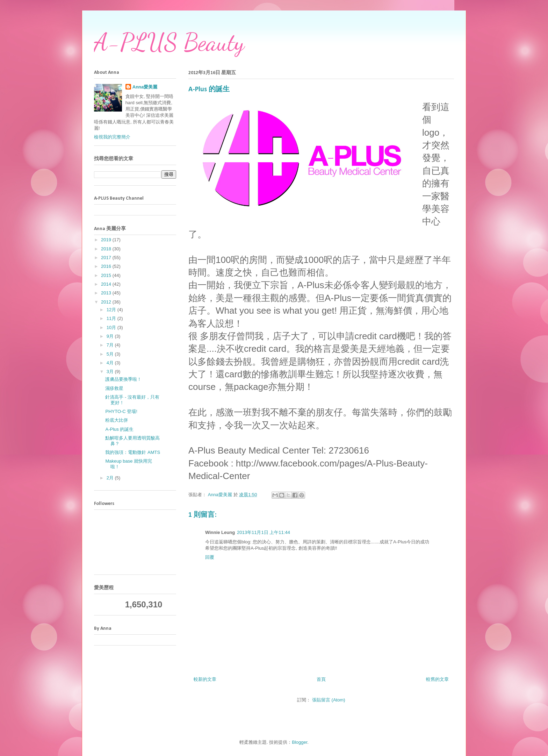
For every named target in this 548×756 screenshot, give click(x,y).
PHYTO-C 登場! (121, 411)
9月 (111, 336)
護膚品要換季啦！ (123, 379)
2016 (107, 266)
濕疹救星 (114, 388)
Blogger (300, 742)
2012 (107, 302)
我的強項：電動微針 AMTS (133, 452)
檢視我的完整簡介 (112, 137)
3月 (111, 372)
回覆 (210, 557)
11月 (112, 318)
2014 (107, 284)
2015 (107, 275)
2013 (107, 293)
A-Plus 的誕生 (119, 429)
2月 (111, 478)
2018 (107, 249)
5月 (111, 354)
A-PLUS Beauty (169, 42)
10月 (112, 327)
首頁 (321, 679)
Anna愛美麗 (145, 87)
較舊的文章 (437, 679)
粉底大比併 (117, 420)
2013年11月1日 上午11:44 (264, 532)
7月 (111, 345)
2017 (107, 258)
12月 (112, 310)
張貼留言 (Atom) (329, 700)
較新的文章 (205, 679)
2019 (107, 240)
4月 (111, 363)
